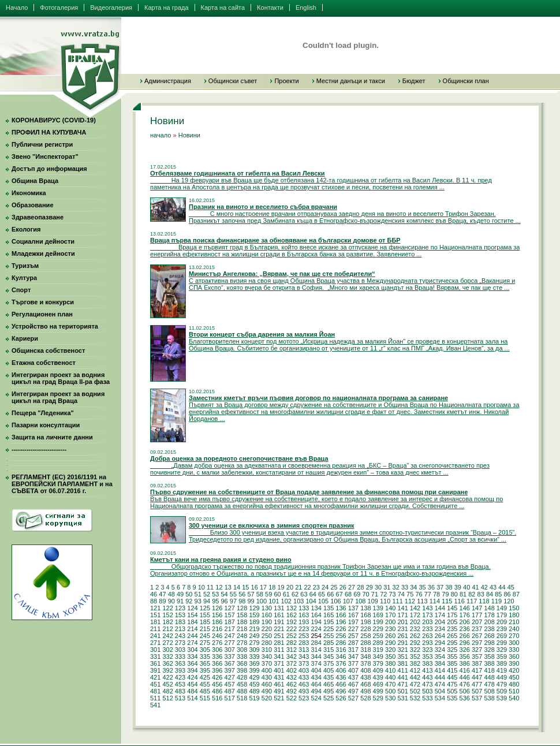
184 (192, 622)
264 (440, 636)
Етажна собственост (44, 363)
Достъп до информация (49, 169)
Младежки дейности (43, 253)
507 (477, 691)
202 (415, 622)
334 (192, 657)
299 (502, 643)
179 (502, 615)
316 (341, 650)
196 (341, 622)
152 (167, 615)
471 (402, 684)
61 (286, 594)
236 (465, 629)
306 (217, 650)
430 (267, 677)
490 (267, 691)
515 (205, 698)
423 (180, 677)
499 (378, 691)
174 (440, 615)
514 (192, 698)
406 (341, 670)
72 (383, 594)
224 (316, 629)
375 (328, 663)
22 (307, 587)
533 (427, 698)
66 (330, 594)
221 (279, 629)
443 (427, 677)
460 (267, 684)
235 (452, 629)
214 (192, 629)
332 (167, 657)
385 (452, 663)
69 (357, 594)
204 (440, 622)
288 (365, 643)
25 (334, 587)
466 (341, 684)
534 (440, 698)
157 (230, 615)
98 (242, 601)
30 (378, 587)
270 (514, 636)
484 (192, 691)
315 (328, 650)
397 (230, 670)
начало (160, 135)
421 (155, 677)
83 (481, 594)
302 (167, 650)
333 (180, 657)
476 (465, 684)
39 (458, 587)
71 (375, 594)
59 (268, 594)
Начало (17, 8)
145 (452, 608)
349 (378, 657)
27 (352, 587)
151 (155, 615)
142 (415, 608)
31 (387, 587)
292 (415, 643)
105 (323, 601)
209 (502, 622)
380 (390, 663)
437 (353, 677)
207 (477, 622)
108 (360, 601)
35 (423, 587)
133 (304, 608)
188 (242, 622)
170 (390, 615)
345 (328, 657)
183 (180, 622)
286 (341, 643)
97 (233, 601)
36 (431, 587)
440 (390, 677)
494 (316, 691)
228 (365, 629)
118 (484, 601)
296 (465, 643)
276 (217, 643)
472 (415, 684)
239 (502, 629)
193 (304, 622)
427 (230, 677)
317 (353, 650)
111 (397, 601)
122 (167, 608)
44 (502, 587)
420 (514, 670)
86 (507, 594)
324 (440, 650)
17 (263, 587)
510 (514, 691)
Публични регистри (42, 144)
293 (427, 643)
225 (328, 629)
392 (167, 670)
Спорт (21, 290)
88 (154, 601)
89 (162, 601)
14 (237, 587)
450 (514, 677)
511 (155, 698)
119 (496, 601)
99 (251, 601)
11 (210, 587)
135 (328, 608)
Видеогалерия (111, 8)
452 (167, 684)
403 (304, 670)
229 (378, 629)
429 (254, 677)
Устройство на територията (55, 326)
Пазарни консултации (46, 425)
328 (489, 650)
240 (514, 629)
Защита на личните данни (52, 437)
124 (192, 608)
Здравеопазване (38, 217)
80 (454, 594)
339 (254, 657)
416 (465, 670)
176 (465, 615)
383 (427, 663)
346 (341, 657)
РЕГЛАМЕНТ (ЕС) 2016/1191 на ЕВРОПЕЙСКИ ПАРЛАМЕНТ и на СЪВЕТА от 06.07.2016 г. (62, 484)
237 (477, 629)
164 (316, 615)
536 (465, 698)
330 (514, 650)
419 (502, 670)
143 (427, 608)
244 (192, 636)
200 (390, 622)
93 (198, 601)
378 (365, 663)
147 (477, 608)
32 (396, 587)
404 (316, 670)
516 (217, 698)
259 (378, 636)
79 (445, 594)
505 (452, 691)
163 (304, 615)
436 (341, 677)
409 (378, 670)
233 (427, 629)
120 (509, 601)
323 (427, 650)
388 (489, 663)
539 (502, 698)
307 (230, 650)
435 (328, 677)
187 (230, 622)
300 (514, 643)
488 (242, 691)
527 (353, 698)
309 (254, 650)
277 (230, 643)
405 (328, 670)
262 (415, 636)
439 (378, 677)
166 (341, 615)
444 (440, 677)
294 (440, 643)
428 (242, 677)
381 (402, 663)
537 (477, 698)
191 (279, 622)
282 (292, 643)
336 (217, 657)
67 (339, 594)
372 (292, 663)
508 (489, 691)
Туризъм (25, 266)
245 (205, 636)
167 (353, 615)
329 (502, 650)
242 (167, 636)
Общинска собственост (48, 350)
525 (328, 698)
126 (217, 608)
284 (316, 643)
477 (477, 684)
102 (286, 601)
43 (493, 587)
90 (171, 601)
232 (415, 629)
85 (498, 594)
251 (279, 636)
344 (316, 657)
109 (373, 601)
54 (225, 594)
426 (217, 677)
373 (304, 663)
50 (189, 594)
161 (279, 615)
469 (378, 684)
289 (378, 643)
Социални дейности (43, 241)
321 (402, 650)
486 (217, 691)
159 (254, 615)
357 (477, 657)
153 (180, 615)
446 (465, 677)
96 (225, 601)
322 (415, 650)
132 (292, 608)
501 (402, 691)
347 (353, 657)
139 (378, 608)
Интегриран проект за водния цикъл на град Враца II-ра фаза (61, 378)
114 (435, 601)
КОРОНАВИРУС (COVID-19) (54, 120)
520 (267, 698)
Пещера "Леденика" (43, 413)
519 (254, 698)
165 (328, 615)
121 (155, 608)
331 (155, 657)
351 (402, 657)
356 (465, 657)
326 (465, 650)
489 (254, 691)
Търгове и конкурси (43, 302)
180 (514, 615)
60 (277, 594)
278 (242, 643)
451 (155, 684)
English (306, 8)
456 (217, 684)
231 (402, 629)
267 (477, 636)
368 (242, 663)
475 (452, 684)
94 (207, 601)
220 (267, 629)
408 (365, 670)
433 (304, 677)
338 (242, 657)
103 (298, 601)
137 (353, 608)
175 (452, 615)
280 (267, 643)
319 (378, 650)
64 (313, 594)
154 (192, 615)
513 (180, 698)
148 (489, 608)
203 (427, 622)
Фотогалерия (59, 8)
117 (472, 601)
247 (230, 636)
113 (422, 601)
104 (311, 601)
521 (279, 698)
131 (279, 608)
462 (292, 684)
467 (353, 684)
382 (415, 663)
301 (155, 650)
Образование (33, 205)
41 (475, 587)
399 (254, 670)
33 (405, 587)
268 (489, 636)
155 (205, 615)
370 (267, 663)
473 (427, 684)
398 (242, 670)
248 (242, 636)
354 (440, 657)
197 (353, 622)
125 (205, 608)
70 (366, 594)
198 (365, 622)
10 (201, 587)
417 (477, 670)
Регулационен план (42, 314)
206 (465, 622)
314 (316, 650)
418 (489, 670)
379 (378, 663)
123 (180, 608)
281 (279, 643)
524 (316, 698)
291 (402, 643)
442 (415, 677)
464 (316, 684)
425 (205, 677)
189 (254, 622)
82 (472, 594)
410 (390, 670)
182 (167, 622)
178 (489, 615)
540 (514, 698)
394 (192, 670)
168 (365, 615)
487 (230, 691)
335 (205, 657)
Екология (26, 229)
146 (465, 608)
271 (155, 643)
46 (154, 594)
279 (254, 643)
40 (466, 587)
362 (167, 663)
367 (230, 663)
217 (230, 629)
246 (217, 636)
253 (304, 636)
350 (390, 657)
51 (198, 594)
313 (304, 650)
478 (489, 684)
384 (440, 663)
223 (304, 629)
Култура (24, 278)
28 (360, 587)
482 (167, 691)
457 (230, 684)
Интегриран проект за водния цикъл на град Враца (58, 397)
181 (155, 622)
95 (215, 601)
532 (415, 698)
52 (207, 594)
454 (192, 684)
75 (410, 594)
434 (316, 677)
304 (192, 650)
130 (267, 608)
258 (365, 636)
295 (452, 643)
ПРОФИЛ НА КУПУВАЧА (49, 132)
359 (502, 657)
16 (255, 587)
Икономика (29, 193)
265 (452, 636)
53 (215, 594)
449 (502, 677)
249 (254, 636)
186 (217, 622)
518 (242, 698)
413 (427, 670)
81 (463, 594)
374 (316, 663)
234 (440, 629)
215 (205, 629)
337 (230, 657)
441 (402, 677)
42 (484, 587)
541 (155, 705)
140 (390, 608)
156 (217, 615)
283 (304, 643)
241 (155, 636)
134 (316, 608)
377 (353, 663)
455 (205, 684)
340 (267, 657)
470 (390, 684)
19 (281, 587)
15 (245, 587)
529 (378, 698)
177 (477, 615)
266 (465, 636)
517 (230, 698)
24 (325, 587)
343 (304, 657)
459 (254, 684)
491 (279, 691)
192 (292, 622)
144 (440, 608)
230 (390, 629)
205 (452, 622)
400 (267, 670)
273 (180, 643)
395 (205, 670)
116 (460, 601)
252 (292, 636)
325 (452, 650)
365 (205, 663)
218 (242, 629)
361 (155, 663)
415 (452, 670)
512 (167, 698)
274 (192, 643)
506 (465, 691)
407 (353, 670)
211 (155, 629)
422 (167, 677)
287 (353, 643)
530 (390, 698)
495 (328, 691)
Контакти (270, 8)
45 (511, 587)
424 (192, 677)
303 (180, 650)
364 (192, 663)
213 (180, 629)
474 (440, 684)
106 (335, 601)
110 (385, 601)
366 (217, 663)
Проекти (286, 81)
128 (242, 608)
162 (292, 615)
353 (427, 657)
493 (304, 691)
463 (304, 684)
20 (290, 587)
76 (419, 594)
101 (274, 601)
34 (413, 587)
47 (162, 594)
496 (341, 691)
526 (341, 698)
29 (369, 587)
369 (254, 663)
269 (502, 636)
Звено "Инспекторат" (45, 156)
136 (341, 608)
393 (180, 670)
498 (365, 691)
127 (230, 608)
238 (489, 629)
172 (415, 615)
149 (502, 608)
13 (228, 587)
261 (402, 636)
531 (402, 698)
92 (189, 601)
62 (295, 594)
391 (155, 670)
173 (427, 615)
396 (217, 670)
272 (167, 643)
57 (251, 594)
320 (390, 650)
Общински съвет (233, 81)
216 (217, 629)
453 (180, 684)
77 (428, 594)
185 (205, 622)
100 (262, 601)
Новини (189, 135)
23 (316, 587)
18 (272, 587)
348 (365, 657)
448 (489, 677)
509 (502, 691)
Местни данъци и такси (351, 81)
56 (242, 594)
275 (205, 643)
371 (279, 663)
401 (279, 670)
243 (180, 636)
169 (378, 615)
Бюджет (414, 81)
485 (205, 691)
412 (415, 670)
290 (390, 643)
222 (292, 629)
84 (490, 594)
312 (292, 650)
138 (365, 608)
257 (353, 636)
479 (502, 684)
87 (516, 594)
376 (341, 663)
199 (378, 622)
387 (477, 663)
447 (477, 677)
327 (477, 650)
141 (402, 608)
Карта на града (167, 8)
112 (410, 601)
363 (180, 663)
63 (304, 594)
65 (322, 594)
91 (180, 601)
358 (489, 657)
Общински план (466, 81)
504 (440, 691)
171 (402, 615)
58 (260, 594)
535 (452, 698)
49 (180, 594)
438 (365, 677)
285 (328, 643)
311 (279, 650)
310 (267, 650)
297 (477, 643)
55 (233, 594)
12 (219, 587)
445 (452, 677)
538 (489, 698)
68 (348, 594)
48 (171, 594)
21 (298, 587)
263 (427, 636)
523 (304, 698)
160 (267, 615)
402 (292, 670)
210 (514, 622)
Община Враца (35, 181)
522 (292, 698)
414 (440, 670)
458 (242, 684)
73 (392, 594)
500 (390, 691)
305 (205, 650)
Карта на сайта (223, 8)
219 (254, 629)
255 (328, 636)
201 (402, 622)
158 (242, 615)
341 (279, 657)
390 (514, 663)
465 (328, 684)
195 (328, 622)
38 (449, 587)
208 (489, 622)
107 (348, 601)
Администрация (168, 81)
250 (267, 636)
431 (279, 677)
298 (489, 643)
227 (353, 629)
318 (365, 650)
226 (341, 629)
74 (401, 594)
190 (267, 622)
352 (415, 657)
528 (365, 698)
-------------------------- (39, 449)
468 (365, 684)
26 (343, 587)
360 (514, 657)
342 (292, 657)
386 (465, 663)
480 (514, 684)
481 (155, 691)
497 (353, 691)
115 (447, 601)
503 (427, 691)
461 (279, 684)
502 (415, 691)
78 (436, 594)
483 (180, 691)
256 (341, 636)
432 (292, 677)
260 (390, 636)
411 (402, 670)
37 (440, 587)
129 (254, 608)
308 (242, 650)
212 (167, 629)
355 (452, 657)
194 (316, 622)
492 (292, 691)
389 (502, 663)
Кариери (25, 338)
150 (514, 608)
